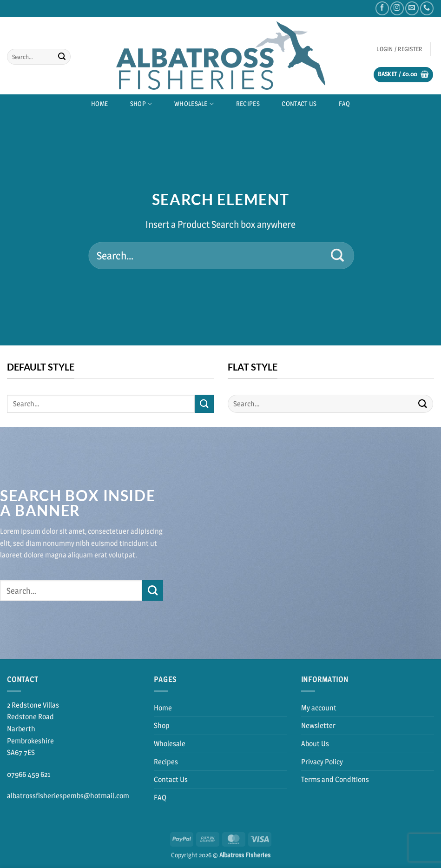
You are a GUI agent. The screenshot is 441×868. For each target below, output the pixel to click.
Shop (141, 104)
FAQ (344, 104)
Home (99, 104)
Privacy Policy (322, 762)
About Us (315, 744)
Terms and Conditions (335, 779)
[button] (399, 49)
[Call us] (427, 8)
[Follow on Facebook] (382, 8)
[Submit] (62, 57)
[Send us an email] (412, 8)
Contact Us (299, 104)
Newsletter (318, 726)
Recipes (248, 104)
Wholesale (194, 104)
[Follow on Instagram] (397, 8)
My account (319, 708)
